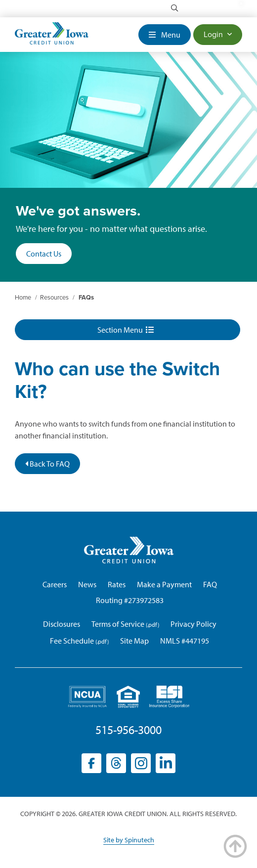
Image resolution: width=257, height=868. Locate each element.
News (87, 584)
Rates (117, 584)
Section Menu (126, 330)
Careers (55, 584)
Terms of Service (118, 624)
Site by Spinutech (129, 840)
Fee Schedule (72, 641)
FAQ (210, 584)
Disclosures (62, 624)
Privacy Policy (193, 624)
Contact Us (44, 254)
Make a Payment (164, 584)
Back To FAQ (47, 464)
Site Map (134, 641)
